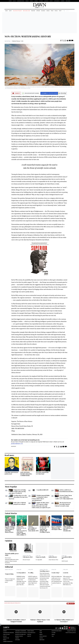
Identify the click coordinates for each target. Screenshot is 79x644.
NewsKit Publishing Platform (71, 633)
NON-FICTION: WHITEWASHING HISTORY (28, 36)
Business (43, 11)
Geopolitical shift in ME (42, 490)
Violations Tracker (17, 11)
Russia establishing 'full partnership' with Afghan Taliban (57, 528)
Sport (60, 11)
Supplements (57, 1)
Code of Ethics (6, 634)
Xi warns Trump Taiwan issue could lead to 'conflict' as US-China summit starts (64, 497)
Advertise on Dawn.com (20, 634)
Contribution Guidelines (8, 633)
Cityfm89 (53, 633)
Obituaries (68, 1)
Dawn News (42, 640)
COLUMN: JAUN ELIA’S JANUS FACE (11, 473)
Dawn (41, 631)
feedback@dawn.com (17, 444)
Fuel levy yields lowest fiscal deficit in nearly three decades (64, 492)
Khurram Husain (26, 560)
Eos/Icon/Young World (57, 631)
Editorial (9, 567)
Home (6, 11)
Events (51, 1)
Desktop (29, 636)
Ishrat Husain (8, 558)
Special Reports (43, 636)
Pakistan (33, 11)
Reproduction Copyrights (21, 633)
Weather (29, 634)
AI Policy (5, 636)
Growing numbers (21, 573)
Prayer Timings (31, 631)
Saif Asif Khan (8, 41)
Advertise (46, 1)
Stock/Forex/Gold (31, 633)
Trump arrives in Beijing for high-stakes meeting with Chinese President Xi (17, 492)
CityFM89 (41, 1)
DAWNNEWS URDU (21, 1)
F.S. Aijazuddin (39, 560)
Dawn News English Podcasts (12, 603)
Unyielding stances (45, 571)
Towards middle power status (12, 554)
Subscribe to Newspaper (21, 631)
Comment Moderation (8, 642)
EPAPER (10, 1)
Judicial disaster (53, 557)
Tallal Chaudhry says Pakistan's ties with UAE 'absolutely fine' (68, 529)
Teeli (53, 636)
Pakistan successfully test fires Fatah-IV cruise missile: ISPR (33, 529)
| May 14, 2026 (39, 8)
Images (27, 1)
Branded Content (19, 636)
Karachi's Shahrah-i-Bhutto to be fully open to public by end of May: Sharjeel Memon (10, 529)
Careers (63, 1)
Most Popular (11, 487)
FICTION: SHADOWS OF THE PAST (42, 473)
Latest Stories (11, 513)
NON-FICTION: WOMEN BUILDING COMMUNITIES (26, 474)
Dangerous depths (41, 557)
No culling (31, 573)
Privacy (5, 640)
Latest (10, 11)
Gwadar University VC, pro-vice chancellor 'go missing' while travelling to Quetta (45, 529)
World (56, 11)
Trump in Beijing (9, 574)
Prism (52, 11)
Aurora (36, 1)
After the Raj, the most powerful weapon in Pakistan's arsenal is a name (63, 504)
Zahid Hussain (65, 561)
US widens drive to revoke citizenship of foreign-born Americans (18, 497)
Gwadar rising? (55, 573)
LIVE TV (14, 1)
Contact (5, 631)
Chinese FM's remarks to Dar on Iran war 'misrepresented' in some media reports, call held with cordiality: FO (22, 531)
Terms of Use (6, 638)
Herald (31, 1)
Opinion (38, 11)
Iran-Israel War (26, 11)
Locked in (66, 573)
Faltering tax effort (28, 557)
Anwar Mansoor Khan (53, 560)
